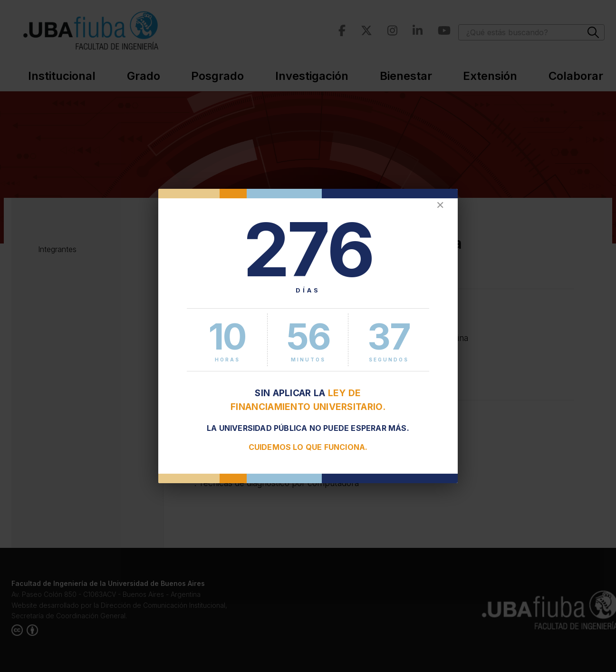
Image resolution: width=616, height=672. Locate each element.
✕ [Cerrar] (440, 205)
